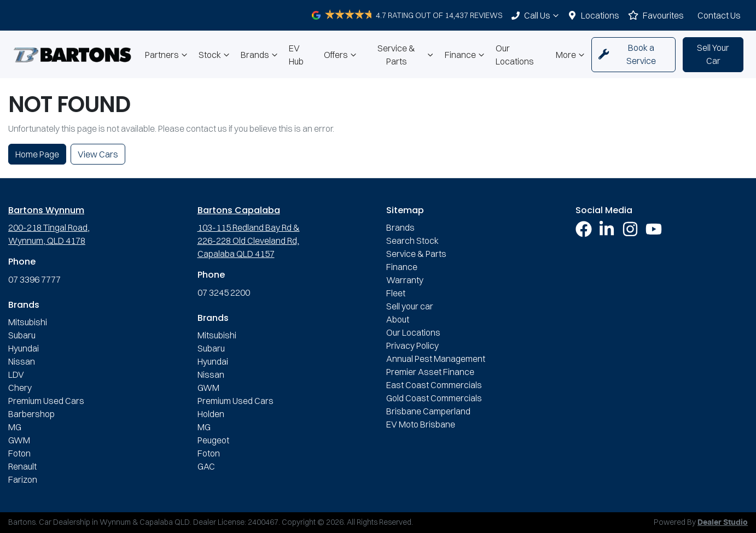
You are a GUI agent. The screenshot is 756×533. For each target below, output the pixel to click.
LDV (16, 374)
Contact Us (719, 15)
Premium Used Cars (46, 401)
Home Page (37, 154)
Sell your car (410, 306)
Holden (211, 414)
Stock (215, 55)
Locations (600, 15)
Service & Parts (407, 55)
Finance (466, 55)
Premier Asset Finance (430, 372)
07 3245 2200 (224, 292)
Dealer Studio (723, 523)
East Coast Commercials (434, 385)
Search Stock (412, 241)
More (571, 55)
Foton (19, 453)
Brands (260, 55)
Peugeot (213, 440)
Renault (22, 466)
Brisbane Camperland (428, 411)
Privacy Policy (412, 345)
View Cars (98, 154)
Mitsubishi (28, 322)
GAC (206, 466)
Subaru (22, 335)
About (398, 319)
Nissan (22, 361)
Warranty (405, 280)
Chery (20, 388)
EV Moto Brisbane (421, 424)
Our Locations (515, 55)
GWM (19, 440)
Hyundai (24, 348)
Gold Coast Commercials (434, 398)
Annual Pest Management (436, 359)
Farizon (23, 479)
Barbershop (31, 414)
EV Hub (296, 55)
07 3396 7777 (34, 279)
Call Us (543, 15)
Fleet (396, 293)
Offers (341, 55)
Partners (167, 55)
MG (15, 427)
